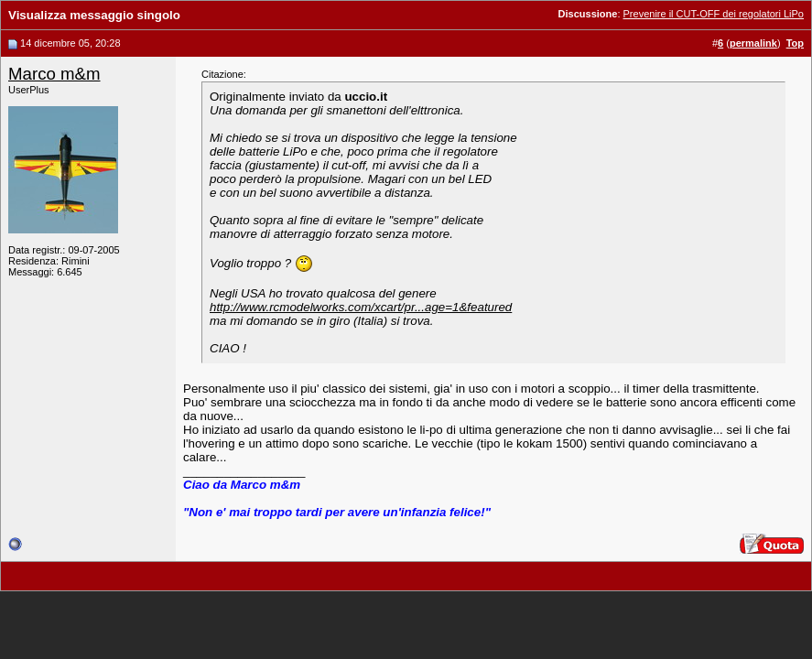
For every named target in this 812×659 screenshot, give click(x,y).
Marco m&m (54, 74)
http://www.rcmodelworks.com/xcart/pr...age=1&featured (361, 307)
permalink (753, 43)
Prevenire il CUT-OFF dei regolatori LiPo (714, 14)
